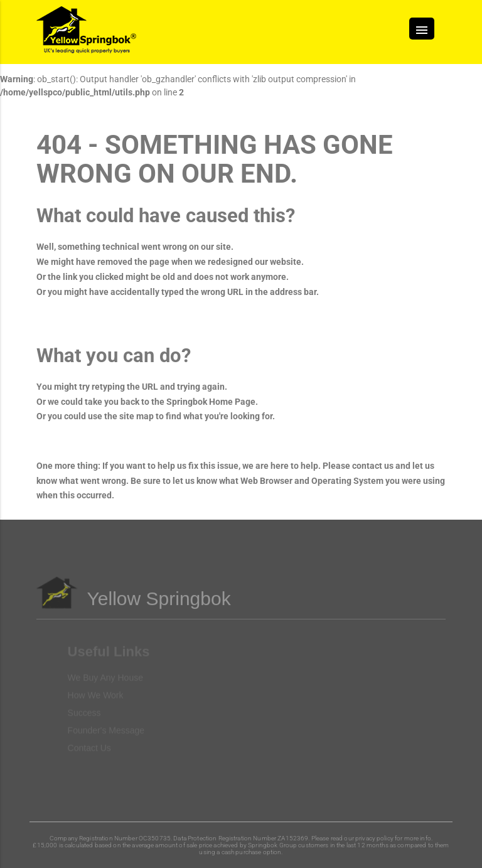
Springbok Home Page (211, 402)
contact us (373, 466)
